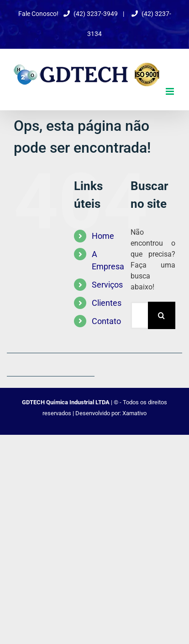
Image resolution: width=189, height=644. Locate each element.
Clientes (107, 303)
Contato (106, 321)
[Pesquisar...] (139, 315)
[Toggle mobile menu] (171, 91)
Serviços (107, 285)
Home (103, 236)
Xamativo (134, 413)
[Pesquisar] (162, 315)
